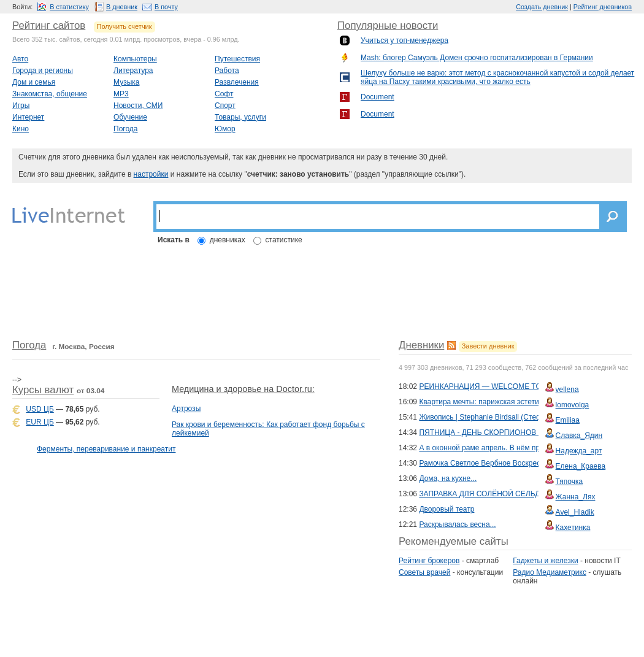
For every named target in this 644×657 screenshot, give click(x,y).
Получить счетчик (125, 26)
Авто (20, 59)
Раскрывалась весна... (457, 524)
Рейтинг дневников (603, 7)
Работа (227, 71)
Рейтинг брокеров (429, 561)
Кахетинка (573, 528)
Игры (21, 106)
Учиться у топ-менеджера (404, 40)
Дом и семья (34, 82)
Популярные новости (388, 25)
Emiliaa (568, 420)
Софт (224, 94)
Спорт (225, 106)
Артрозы (186, 409)
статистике (284, 240)
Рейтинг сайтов (49, 25)
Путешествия (237, 59)
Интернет (28, 117)
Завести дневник (488, 346)
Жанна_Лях (576, 497)
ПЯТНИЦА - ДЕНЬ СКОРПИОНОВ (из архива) (498, 432)
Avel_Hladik (575, 512)
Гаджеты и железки (545, 561)
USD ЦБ (40, 409)
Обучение (130, 117)
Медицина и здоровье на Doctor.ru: (243, 389)
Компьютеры (135, 59)
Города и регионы (43, 71)
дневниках (228, 240)
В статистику (69, 7)
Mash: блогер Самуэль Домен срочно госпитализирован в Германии (477, 58)
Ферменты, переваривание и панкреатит (106, 449)
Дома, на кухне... (448, 478)
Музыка (126, 82)
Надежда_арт (579, 451)
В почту (166, 7)
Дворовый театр (447, 509)
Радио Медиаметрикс (550, 572)
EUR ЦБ (40, 422)
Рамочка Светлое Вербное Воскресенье (488, 463)
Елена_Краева (581, 466)
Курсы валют (43, 390)
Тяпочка (569, 482)
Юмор (225, 129)
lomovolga (573, 405)
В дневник (122, 7)
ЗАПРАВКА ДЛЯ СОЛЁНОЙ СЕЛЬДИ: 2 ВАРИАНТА (507, 494)
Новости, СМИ (138, 106)
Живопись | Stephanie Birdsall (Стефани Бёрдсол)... (506, 417)
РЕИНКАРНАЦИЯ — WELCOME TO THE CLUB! (500, 386)
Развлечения (237, 82)
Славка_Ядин (579, 436)
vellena (567, 390)
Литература (133, 71)
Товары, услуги (240, 117)
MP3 (121, 94)
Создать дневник (542, 7)
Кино (21, 129)
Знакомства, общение (50, 94)
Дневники (421, 345)
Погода (126, 129)
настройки (151, 174)
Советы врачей (424, 572)
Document (378, 97)
